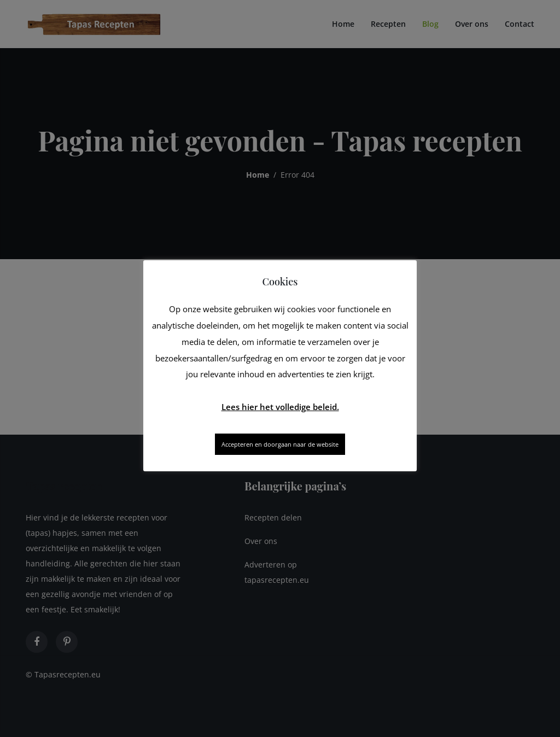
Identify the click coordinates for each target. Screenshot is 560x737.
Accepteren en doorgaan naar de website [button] (280, 444)
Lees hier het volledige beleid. (280, 407)
